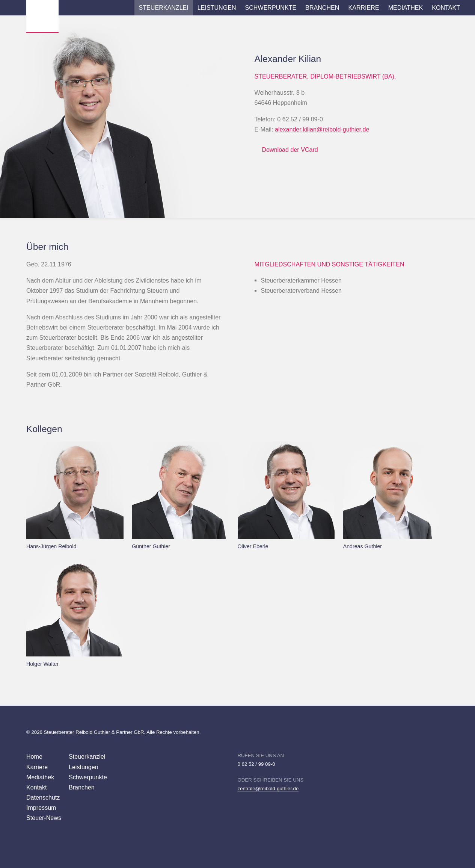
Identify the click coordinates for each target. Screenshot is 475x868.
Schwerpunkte (271, 8)
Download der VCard (290, 150)
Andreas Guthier (363, 546)
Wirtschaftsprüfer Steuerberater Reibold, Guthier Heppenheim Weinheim (42, 16)
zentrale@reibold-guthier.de (268, 789)
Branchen (322, 8)
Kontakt (446, 8)
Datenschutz (43, 797)
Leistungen (217, 8)
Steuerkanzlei (164, 8)
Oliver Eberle (253, 546)
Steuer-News (44, 818)
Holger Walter (42, 664)
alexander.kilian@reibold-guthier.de (322, 129)
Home (34, 756)
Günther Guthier (151, 546)
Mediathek (406, 8)
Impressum (41, 808)
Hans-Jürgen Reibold (51, 546)
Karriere (363, 8)
